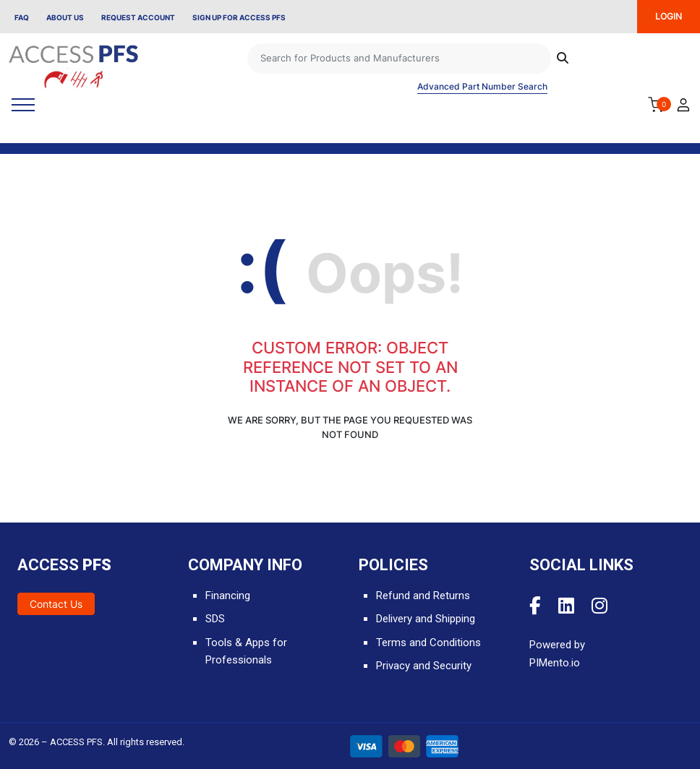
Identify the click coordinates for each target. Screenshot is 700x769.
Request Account (138, 17)
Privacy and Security (424, 666)
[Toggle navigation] (23, 105)
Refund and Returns (423, 596)
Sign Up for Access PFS (239, 17)
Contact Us (56, 604)
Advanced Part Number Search (482, 86)
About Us (65, 17)
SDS (215, 619)
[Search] (399, 59)
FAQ (22, 17)
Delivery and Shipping (426, 619)
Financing (228, 596)
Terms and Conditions (428, 643)
